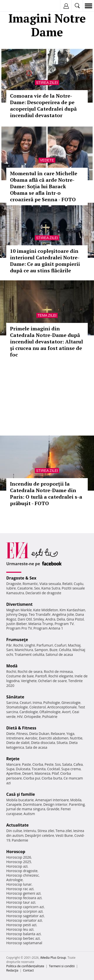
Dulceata (23, 769)
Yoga (70, 734)
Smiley (39, 619)
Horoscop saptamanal (24, 943)
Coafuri (60, 645)
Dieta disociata (43, 743)
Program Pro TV (19, 628)
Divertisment (19, 604)
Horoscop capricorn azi (25, 907)
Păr (9, 645)
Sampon (41, 650)
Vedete (47, 160)
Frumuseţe (17, 640)
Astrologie (15, 880)
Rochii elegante (61, 676)
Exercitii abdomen (54, 738)
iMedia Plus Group (53, 958)
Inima (37, 703)
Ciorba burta (52, 778)
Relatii (67, 584)
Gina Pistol (75, 619)
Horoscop (16, 852)
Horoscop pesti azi (21, 925)
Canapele (14, 804)
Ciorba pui (32, 778)
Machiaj (74, 645)
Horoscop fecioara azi (24, 898)
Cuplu (78, 584)
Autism (29, 814)
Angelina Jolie (63, 614)
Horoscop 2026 (19, 857)
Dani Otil (25, 619)
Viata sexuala (50, 584)
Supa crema (71, 769)
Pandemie (20, 840)
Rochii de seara (30, 671)
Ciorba (38, 764)
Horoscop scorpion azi (24, 911)
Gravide (53, 809)
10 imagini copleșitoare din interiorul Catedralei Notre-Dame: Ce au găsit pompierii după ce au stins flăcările (45, 261)
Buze (53, 650)
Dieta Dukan (39, 734)
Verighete (29, 681)
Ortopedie (32, 717)
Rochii (18, 645)
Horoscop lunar (19, 884)
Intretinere (15, 738)
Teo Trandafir (40, 614)
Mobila (76, 800)
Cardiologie (29, 712)
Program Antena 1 (48, 628)
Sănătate (15, 697)
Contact (28, 970)
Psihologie (52, 703)
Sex (37, 588)
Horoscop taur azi (21, 902)
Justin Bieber (17, 624)
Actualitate (17, 825)
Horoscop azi (17, 866)
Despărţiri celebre (40, 835)
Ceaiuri (26, 703)
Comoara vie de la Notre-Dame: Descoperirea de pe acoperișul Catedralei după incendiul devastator (43, 106)
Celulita (65, 650)
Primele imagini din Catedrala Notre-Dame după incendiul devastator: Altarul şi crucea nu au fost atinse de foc (46, 342)
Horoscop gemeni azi (23, 893)
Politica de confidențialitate (25, 966)
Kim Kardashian (72, 610)
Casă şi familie (21, 794)
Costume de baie (20, 676)
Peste (49, 764)
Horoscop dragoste (22, 871)
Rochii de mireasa (58, 671)
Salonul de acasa (59, 654)
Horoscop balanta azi (23, 934)
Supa (10, 769)
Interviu (30, 831)
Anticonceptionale (62, 707)
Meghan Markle (19, 610)
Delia (61, 619)
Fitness (22, 734)
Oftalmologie (50, 712)
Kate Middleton (46, 610)
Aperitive (14, 773)
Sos (58, 764)
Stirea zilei (47, 83)
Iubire (11, 588)
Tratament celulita (29, 654)
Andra (50, 619)
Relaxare (58, 734)
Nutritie (76, 738)
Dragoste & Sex (21, 578)
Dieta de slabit (18, 743)
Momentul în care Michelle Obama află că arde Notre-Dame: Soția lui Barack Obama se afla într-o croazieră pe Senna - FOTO (44, 186)
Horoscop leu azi (20, 929)
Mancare (13, 764)
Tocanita (39, 769)
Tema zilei (47, 315)
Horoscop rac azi (20, 889)
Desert (28, 773)
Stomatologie (17, 707)
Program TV (64, 624)
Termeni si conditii (62, 966)
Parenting (77, 804)
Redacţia (12, 970)
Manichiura (24, 650)
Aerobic (31, 738)
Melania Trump (41, 624)
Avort (66, 712)
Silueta (62, 743)
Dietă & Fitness (21, 728)
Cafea (78, 764)
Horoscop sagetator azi (25, 916)
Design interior (55, 804)
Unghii (30, 645)
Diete (11, 734)
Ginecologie (71, 703)
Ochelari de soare (53, 681)
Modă (12, 666)
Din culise (14, 831)
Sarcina (12, 703)
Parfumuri (45, 645)
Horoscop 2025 (19, 862)
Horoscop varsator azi (24, 920)
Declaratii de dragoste (43, 593)
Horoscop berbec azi (23, 938)
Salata (67, 764)
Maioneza (42, 773)
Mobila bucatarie (20, 800)
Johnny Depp (17, 614)
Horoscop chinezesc (23, 875)
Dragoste (14, 584)
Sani (10, 650)
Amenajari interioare (52, 800)
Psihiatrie (50, 717)
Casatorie (25, 588)
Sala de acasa (36, 747)
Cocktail (54, 769)
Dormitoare (33, 804)
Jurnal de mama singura (26, 809)
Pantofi (41, 676)
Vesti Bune (64, 835)
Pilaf (55, 773)
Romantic (30, 584)
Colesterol (38, 707)
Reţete (13, 759)
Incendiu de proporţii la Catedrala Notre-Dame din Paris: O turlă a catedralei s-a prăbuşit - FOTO (46, 494)
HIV (20, 717)
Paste (27, 764)
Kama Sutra (51, 588)
